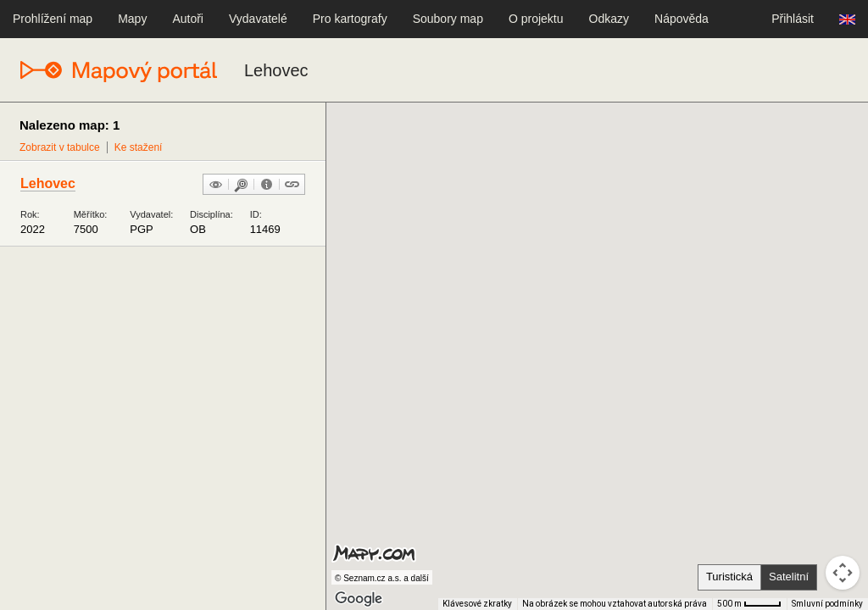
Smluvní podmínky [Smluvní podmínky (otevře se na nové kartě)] (827, 604)
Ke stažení (139, 147)
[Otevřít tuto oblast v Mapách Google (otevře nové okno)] (359, 599)
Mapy (132, 19)
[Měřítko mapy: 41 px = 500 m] (749, 604)
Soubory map (448, 19)
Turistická (729, 577)
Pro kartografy (350, 19)
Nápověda (682, 19)
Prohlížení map (53, 19)
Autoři (188, 19)
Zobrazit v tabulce (60, 147)
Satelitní (789, 577)
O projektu (536, 19)
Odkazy (609, 19)
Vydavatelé (258, 19)
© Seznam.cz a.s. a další (382, 578)
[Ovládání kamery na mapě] (843, 573)
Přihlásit (793, 19)
